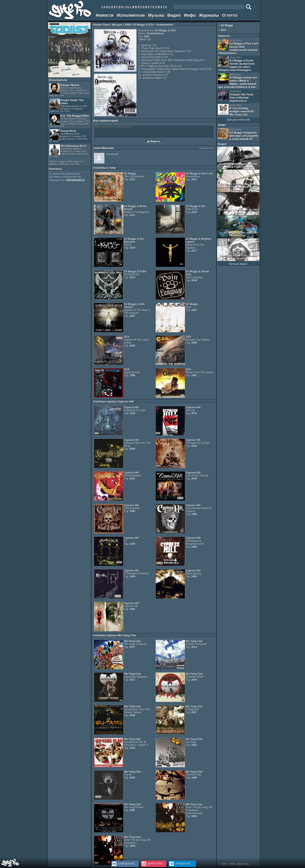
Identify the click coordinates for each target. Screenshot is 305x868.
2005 (128, 25)
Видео (174, 15)
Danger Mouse (69, 90)
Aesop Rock (68, 136)
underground (123, 863)
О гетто (230, 15)
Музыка (156, 15)
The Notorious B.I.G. (69, 155)
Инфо (190, 15)
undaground (179, 863)
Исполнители (131, 15)
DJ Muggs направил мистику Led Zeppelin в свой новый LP (238, 134)
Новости (105, 15)
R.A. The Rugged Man (69, 121)
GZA (224, 30)
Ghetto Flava (101, 25)
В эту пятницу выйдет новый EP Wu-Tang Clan (236, 110)
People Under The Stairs (69, 106)
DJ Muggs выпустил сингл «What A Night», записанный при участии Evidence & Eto (237, 81)
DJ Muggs (227, 25)
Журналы (209, 15)
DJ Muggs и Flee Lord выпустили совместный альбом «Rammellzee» (238, 47)
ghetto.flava (152, 863)
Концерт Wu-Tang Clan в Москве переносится (235, 96)
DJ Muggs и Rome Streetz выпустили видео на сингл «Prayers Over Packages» (236, 64)
